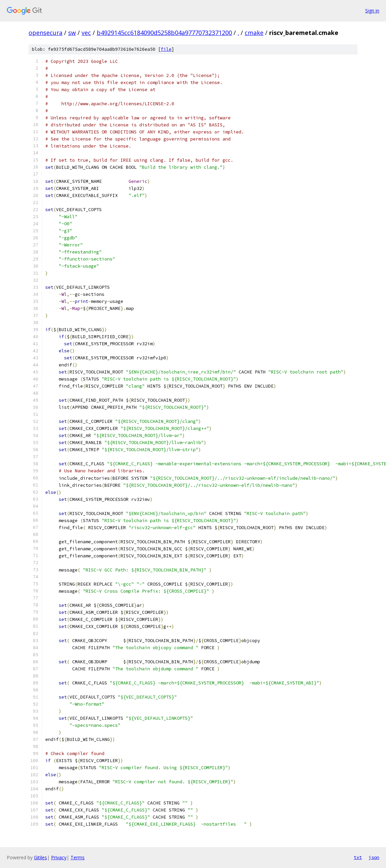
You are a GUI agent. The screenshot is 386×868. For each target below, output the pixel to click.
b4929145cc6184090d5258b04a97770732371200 (164, 33)
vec (86, 33)
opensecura (45, 33)
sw (72, 33)
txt (358, 857)
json (374, 857)
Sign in (372, 11)
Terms (78, 857)
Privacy (59, 857)
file (166, 49)
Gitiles (40, 857)
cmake (254, 33)
